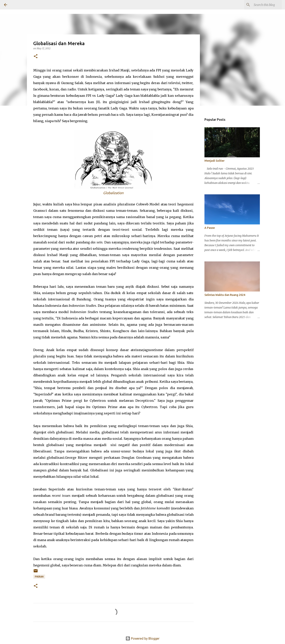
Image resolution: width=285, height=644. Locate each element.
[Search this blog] (261, 5)
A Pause (210, 228)
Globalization (113, 193)
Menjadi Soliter (215, 161)
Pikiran (39, 577)
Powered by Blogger (142, 638)
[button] (36, 57)
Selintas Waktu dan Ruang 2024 (225, 295)
